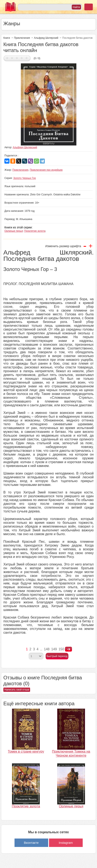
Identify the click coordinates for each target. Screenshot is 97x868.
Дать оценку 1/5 (7, 58)
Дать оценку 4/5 (22, 58)
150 (61, 649)
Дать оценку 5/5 (27, 58)
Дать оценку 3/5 (17, 58)
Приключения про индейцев (46, 170)
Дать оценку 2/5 (12, 58)
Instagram (66, 843)
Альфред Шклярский (46, 38)
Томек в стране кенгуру (26, 751)
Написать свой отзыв (17, 690)
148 (47, 649)
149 (54, 649)
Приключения (22, 38)
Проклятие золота (35, 231)
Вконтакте (31, 843)
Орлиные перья (14, 231)
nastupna (68, 649)
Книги (7, 38)
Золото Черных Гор (25, 178)
